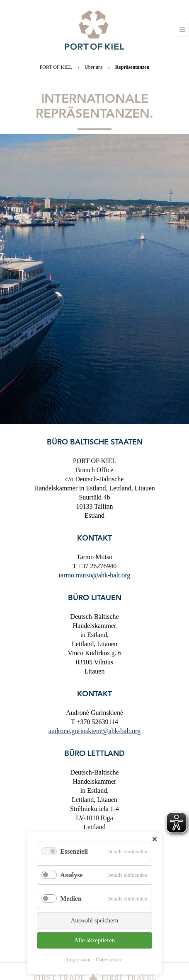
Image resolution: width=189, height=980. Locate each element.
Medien (71, 899)
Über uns (94, 67)
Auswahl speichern (95, 920)
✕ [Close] (154, 839)
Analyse (71, 875)
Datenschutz (109, 959)
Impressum (79, 959)
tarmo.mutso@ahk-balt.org (95, 575)
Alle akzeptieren (95, 940)
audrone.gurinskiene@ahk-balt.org (94, 731)
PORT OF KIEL (56, 67)
